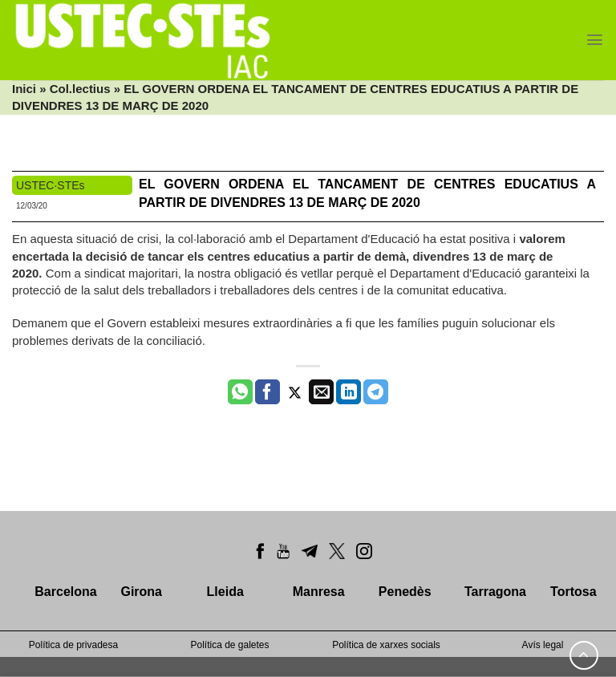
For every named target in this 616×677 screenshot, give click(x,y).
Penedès (405, 592)
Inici (24, 89)
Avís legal (543, 645)
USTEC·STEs (51, 185)
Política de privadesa (73, 645)
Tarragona (495, 592)
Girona (141, 592)
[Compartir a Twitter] (295, 392)
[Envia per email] (321, 392)
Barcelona (65, 592)
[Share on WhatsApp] (240, 392)
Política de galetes (229, 645)
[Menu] (595, 40)
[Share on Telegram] (376, 392)
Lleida (225, 592)
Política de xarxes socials (386, 645)
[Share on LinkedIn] (349, 392)
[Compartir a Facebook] (267, 392)
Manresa (319, 592)
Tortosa (573, 592)
